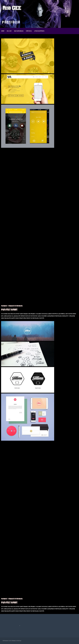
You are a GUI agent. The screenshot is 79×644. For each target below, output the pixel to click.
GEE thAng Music (19, 31)
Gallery (9, 31)
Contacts (29, 31)
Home (3, 31)
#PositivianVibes (39, 31)
